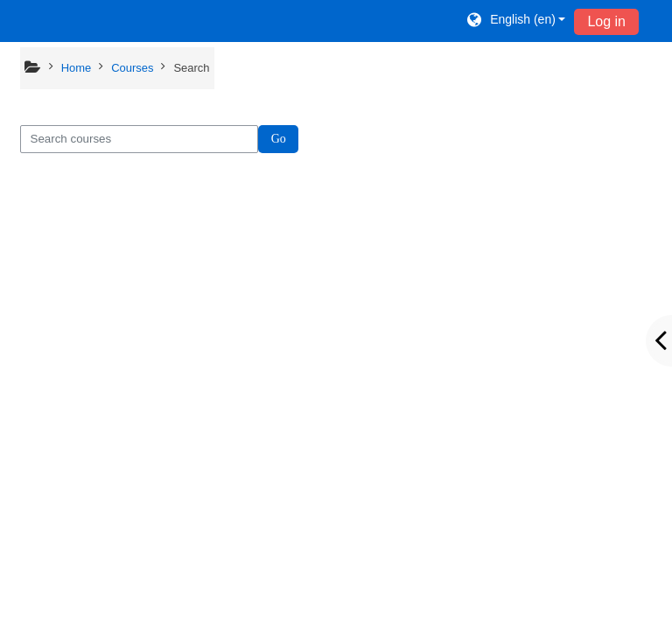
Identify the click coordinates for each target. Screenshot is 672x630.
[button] (515, 21)
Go (279, 139)
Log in (606, 21)
